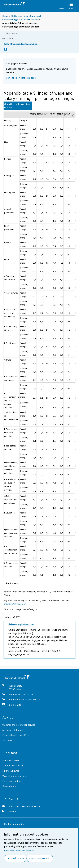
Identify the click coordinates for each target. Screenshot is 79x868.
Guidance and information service (19, 725)
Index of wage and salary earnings (20, 44)
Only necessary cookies (40, 858)
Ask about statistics (12, 730)
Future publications (12, 781)
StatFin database (11, 760)
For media (7, 740)
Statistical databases (13, 765)
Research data (9, 786)
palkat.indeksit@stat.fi (15, 604)
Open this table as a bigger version (18, 106)
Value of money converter (15, 776)
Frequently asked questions (16, 735)
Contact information (14, 824)
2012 (22, 20)
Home (5, 16)
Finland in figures (11, 771)
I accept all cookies (15, 858)
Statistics (16, 16)
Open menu (9, 33)
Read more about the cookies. (19, 851)
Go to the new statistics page (21, 78)
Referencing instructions (21, 624)
